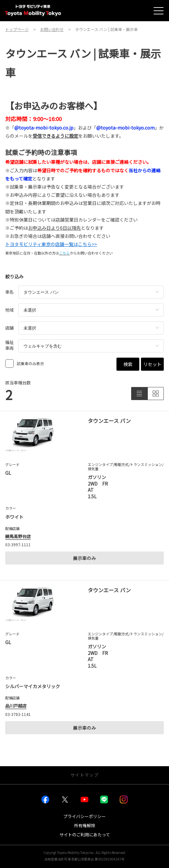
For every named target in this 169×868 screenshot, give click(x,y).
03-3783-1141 (18, 714)
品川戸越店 (16, 706)
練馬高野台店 (18, 536)
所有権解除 (85, 825)
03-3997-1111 (18, 544)
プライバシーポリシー (84, 816)
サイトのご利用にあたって (85, 835)
